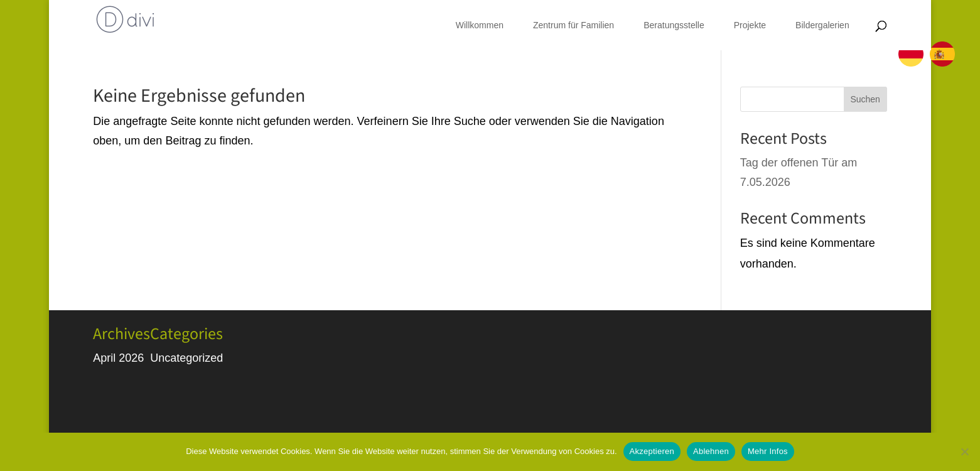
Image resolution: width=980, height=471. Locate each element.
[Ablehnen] (964, 452)
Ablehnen (711, 451)
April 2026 (118, 358)
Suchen (865, 99)
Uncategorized (186, 358)
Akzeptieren (652, 451)
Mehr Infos (768, 451)
